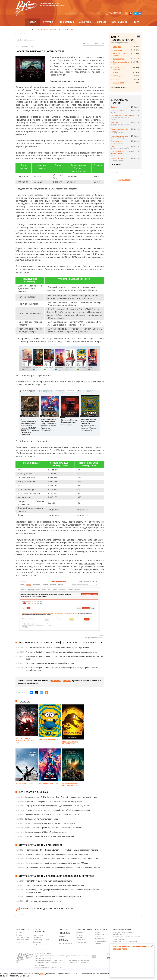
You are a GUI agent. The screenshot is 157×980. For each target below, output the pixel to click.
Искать (98, 13)
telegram (135, 13)
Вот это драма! (119, 83)
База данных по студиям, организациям (123, 934)
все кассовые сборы (120, 87)
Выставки (80, 937)
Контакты (19, 942)
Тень (112, 146)
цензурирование (87, 564)
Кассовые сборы (101, 941)
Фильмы (101, 22)
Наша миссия (38, 935)
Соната (116, 79)
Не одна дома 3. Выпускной (121, 115)
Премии (79, 935)
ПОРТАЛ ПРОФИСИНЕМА (41, 931)
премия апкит (53, 29)
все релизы (116, 164)
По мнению (85, 207)
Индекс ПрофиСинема (100, 934)
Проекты (19, 935)
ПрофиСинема (20, 40)
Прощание (117, 47)
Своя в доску (118, 76)
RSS (126, 13)
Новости (33, 22)
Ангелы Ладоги (119, 59)
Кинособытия (66, 22)
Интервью (48, 22)
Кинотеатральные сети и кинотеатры (127, 937)
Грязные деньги (117, 141)
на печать (96, 43)
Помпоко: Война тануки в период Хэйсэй (120, 152)
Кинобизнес (67, 29)
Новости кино (31, 40)
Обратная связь (39, 944)
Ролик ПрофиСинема (41, 940)
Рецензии (98, 943)
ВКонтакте (56, 681)
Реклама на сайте (22, 940)
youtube (131, 13)
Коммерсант (118, 50)
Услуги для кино (119, 939)
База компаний (120, 22)
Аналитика (85, 22)
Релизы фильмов (65, 944)
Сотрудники (37, 942)
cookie (43, 974)
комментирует (81, 551)
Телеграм (67, 681)
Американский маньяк (119, 136)
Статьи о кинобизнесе (99, 938)
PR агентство (23, 929)
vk (140, 13)
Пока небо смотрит (118, 110)
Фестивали (80, 933)
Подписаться (115, 13)
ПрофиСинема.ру (125, 180)
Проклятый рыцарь (118, 158)
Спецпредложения (22, 937)
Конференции (81, 942)
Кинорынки (81, 940)
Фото (136, 22)
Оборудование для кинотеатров (125, 942)
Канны (41, 29)
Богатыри (114, 122)
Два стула (115, 107)
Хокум (115, 73)
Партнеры (37, 937)
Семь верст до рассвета (118, 68)
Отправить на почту (103, 43)
